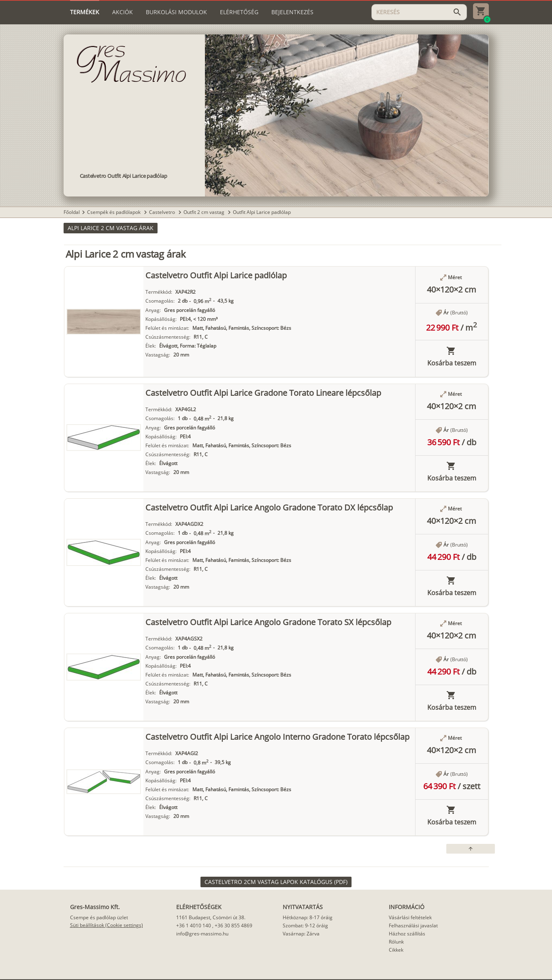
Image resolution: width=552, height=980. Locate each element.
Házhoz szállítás (407, 934)
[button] (111, 228)
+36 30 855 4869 (233, 926)
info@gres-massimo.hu (202, 934)
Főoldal (72, 212)
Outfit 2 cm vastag (205, 212)
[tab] (85, 12)
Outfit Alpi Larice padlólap (262, 212)
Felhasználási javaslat (413, 926)
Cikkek (396, 950)
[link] (276, 882)
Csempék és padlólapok (114, 212)
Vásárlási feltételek (410, 917)
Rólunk (396, 942)
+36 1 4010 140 (194, 926)
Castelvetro (163, 212)
